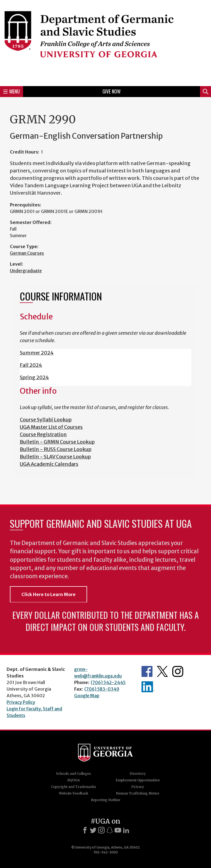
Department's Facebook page (147, 671)
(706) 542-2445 (108, 682)
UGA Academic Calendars (49, 464)
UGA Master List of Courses (51, 427)
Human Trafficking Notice (138, 793)
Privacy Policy (21, 702)
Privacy (138, 787)
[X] (93, 830)
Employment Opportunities (138, 780)
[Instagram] (101, 830)
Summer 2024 (37, 353)
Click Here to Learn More (48, 594)
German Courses (27, 253)
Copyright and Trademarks (73, 787)
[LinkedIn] (126, 830)
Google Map (87, 696)
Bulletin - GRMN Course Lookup (57, 442)
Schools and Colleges (73, 774)
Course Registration (43, 434)
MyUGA (73, 780)
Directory (138, 774)
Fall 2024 (31, 365)
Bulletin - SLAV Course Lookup (55, 457)
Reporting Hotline (106, 800)
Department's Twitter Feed (162, 671)
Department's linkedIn (148, 687)
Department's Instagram (178, 671)
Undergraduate (26, 271)
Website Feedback (73, 793)
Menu (12, 91)
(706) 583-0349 (102, 689)
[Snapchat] (110, 830)
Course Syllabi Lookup (46, 420)
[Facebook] (85, 830)
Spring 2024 (34, 377)
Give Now (112, 91)
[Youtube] (118, 830)
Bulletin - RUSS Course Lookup (56, 449)
